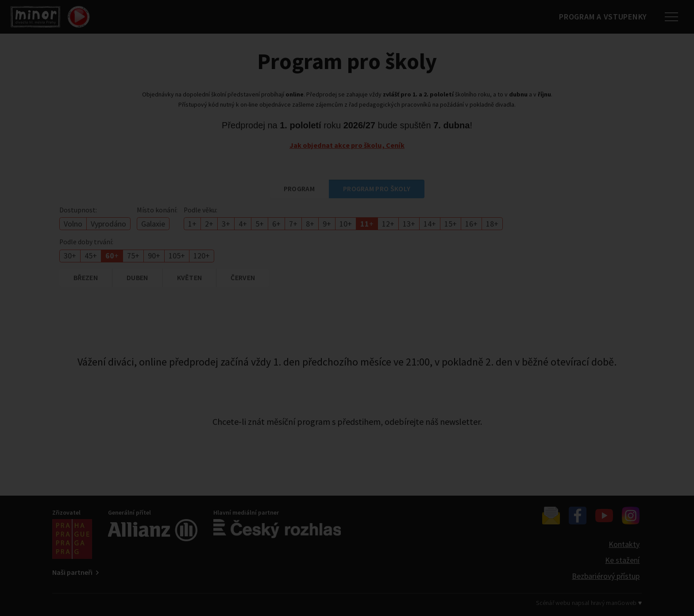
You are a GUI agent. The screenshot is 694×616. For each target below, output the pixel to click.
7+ (293, 224)
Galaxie (153, 224)
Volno (73, 224)
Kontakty (624, 544)
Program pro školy (377, 189)
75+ (133, 256)
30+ (70, 256)
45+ (91, 256)
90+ (154, 256)
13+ (409, 224)
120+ (202, 256)
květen (190, 277)
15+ (451, 224)
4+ (243, 224)
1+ (192, 224)
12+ (388, 224)
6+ (276, 224)
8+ (310, 224)
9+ (327, 224)
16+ (471, 224)
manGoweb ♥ (624, 603)
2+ (209, 224)
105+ (177, 256)
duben (137, 277)
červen (243, 277)
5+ (260, 224)
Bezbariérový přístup (606, 576)
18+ (492, 224)
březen (86, 277)
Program (299, 189)
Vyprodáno (108, 224)
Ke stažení (622, 560)
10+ (346, 224)
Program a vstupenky (599, 17)
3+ (226, 224)
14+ (430, 224)
